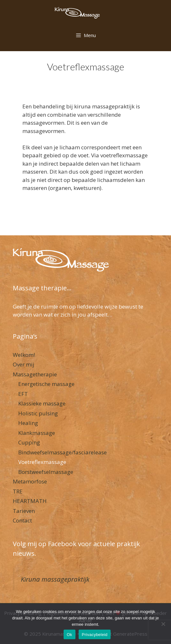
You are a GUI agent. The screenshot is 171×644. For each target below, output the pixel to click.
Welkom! (24, 355)
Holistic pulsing (38, 413)
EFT (23, 394)
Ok (70, 635)
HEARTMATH (30, 501)
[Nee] (163, 624)
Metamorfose (30, 481)
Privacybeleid (95, 635)
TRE (18, 491)
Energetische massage (46, 384)
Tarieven (24, 511)
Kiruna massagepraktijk (55, 579)
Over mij (23, 364)
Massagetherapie (35, 374)
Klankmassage (37, 433)
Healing (28, 423)
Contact (22, 520)
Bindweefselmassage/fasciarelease (62, 452)
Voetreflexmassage (42, 462)
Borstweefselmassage (46, 472)
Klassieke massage (42, 403)
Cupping (29, 442)
